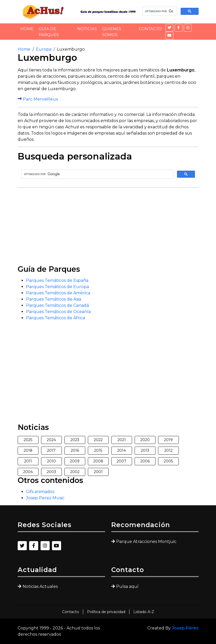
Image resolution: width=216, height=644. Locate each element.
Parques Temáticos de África (55, 318)
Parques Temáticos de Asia (54, 299)
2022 (98, 440)
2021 (122, 440)
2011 (28, 461)
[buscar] (159, 11)
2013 (145, 450)
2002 (75, 472)
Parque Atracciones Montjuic (146, 542)
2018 (28, 450)
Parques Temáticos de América (58, 293)
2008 (98, 461)
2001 (98, 472)
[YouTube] (169, 36)
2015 (98, 450)
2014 (122, 450)
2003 (51, 472)
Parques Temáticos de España (57, 280)
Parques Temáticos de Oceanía (58, 312)
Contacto (150, 29)
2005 (168, 461)
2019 (168, 440)
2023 (75, 440)
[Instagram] (188, 28)
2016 (75, 450)
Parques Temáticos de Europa (57, 287)
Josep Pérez (185, 628)
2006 (145, 461)
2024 (51, 440)
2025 (28, 440)
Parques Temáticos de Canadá (57, 305)
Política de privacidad (106, 612)
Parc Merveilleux (41, 99)
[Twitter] (169, 28)
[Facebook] (179, 28)
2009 (75, 461)
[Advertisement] (108, 228)
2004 (28, 472)
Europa (44, 49)
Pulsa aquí (127, 586)
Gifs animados (40, 492)
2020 (145, 440)
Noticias (87, 29)
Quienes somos (112, 32)
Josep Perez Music (45, 498)
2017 (51, 450)
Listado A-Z (144, 612)
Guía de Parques (49, 32)
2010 (51, 461)
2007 (122, 461)
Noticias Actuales (40, 586)
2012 (168, 450)
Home (27, 29)
